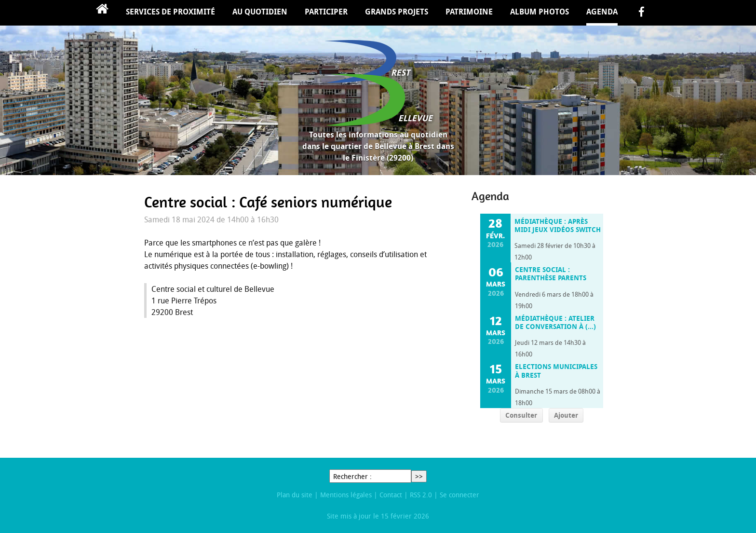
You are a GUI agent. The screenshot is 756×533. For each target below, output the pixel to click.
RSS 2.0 (421, 495)
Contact (391, 495)
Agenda (602, 12)
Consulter (521, 415)
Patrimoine (469, 12)
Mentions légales (346, 495)
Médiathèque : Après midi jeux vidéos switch (558, 225)
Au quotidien (260, 12)
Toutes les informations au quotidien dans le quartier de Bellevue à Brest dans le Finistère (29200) (378, 146)
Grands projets (397, 12)
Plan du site (295, 495)
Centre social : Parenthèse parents (551, 274)
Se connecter (459, 495)
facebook (641, 13)
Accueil (102, 13)
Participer (326, 12)
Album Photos (540, 12)
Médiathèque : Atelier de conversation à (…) (555, 322)
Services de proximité (170, 12)
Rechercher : (352, 476)
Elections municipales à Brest (556, 371)
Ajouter (566, 415)
